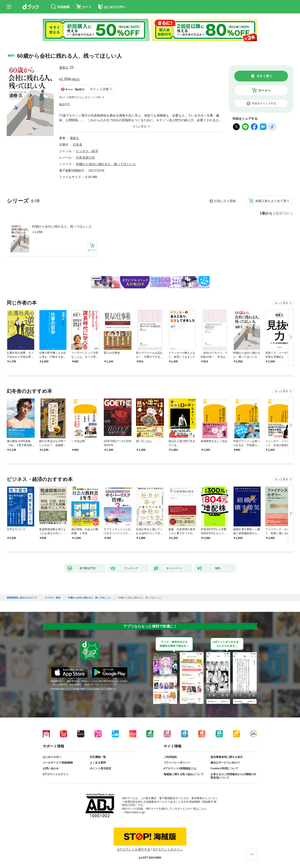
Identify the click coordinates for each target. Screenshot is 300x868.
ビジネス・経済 (87, 151)
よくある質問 (98, 763)
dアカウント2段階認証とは (180, 768)
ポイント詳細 (99, 89)
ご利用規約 (170, 757)
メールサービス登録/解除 (58, 763)
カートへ (264, 90)
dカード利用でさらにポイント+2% (80, 97)
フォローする (72, 68)
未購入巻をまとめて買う (272, 201)
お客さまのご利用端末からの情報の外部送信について (233, 776)
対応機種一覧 (98, 757)
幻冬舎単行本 (85, 157)
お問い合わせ (51, 768)
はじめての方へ (52, 757)
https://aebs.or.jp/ (135, 812)
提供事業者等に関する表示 (227, 757)
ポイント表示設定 (100, 768)
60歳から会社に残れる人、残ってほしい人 (62, 226)
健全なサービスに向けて (225, 763)
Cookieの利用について (224, 768)
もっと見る (281, 303)
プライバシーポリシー (177, 763)
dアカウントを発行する (134, 849)
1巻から (266, 213)
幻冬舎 (78, 145)
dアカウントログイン (56, 774)
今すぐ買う (264, 76)
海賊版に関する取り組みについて (184, 774)
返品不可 (64, 104)
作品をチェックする (264, 103)
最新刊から (284, 213)
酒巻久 (64, 68)
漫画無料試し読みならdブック (22, 598)
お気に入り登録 (225, 201)
